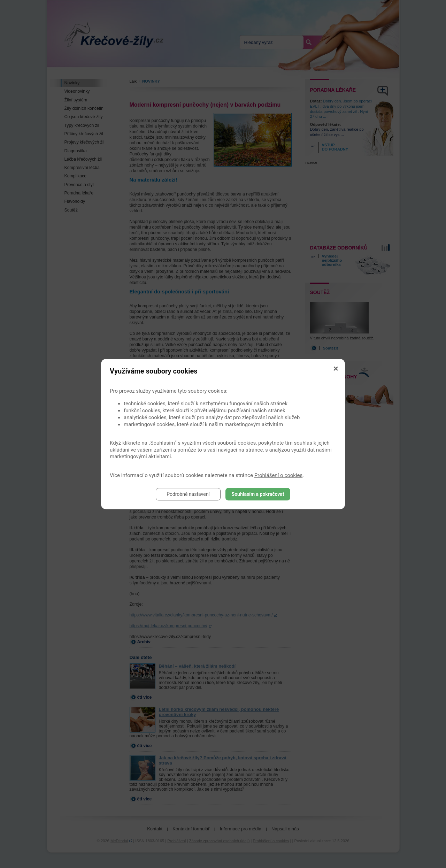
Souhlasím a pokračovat (258, 494)
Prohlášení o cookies (279, 475)
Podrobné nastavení (188, 494)
